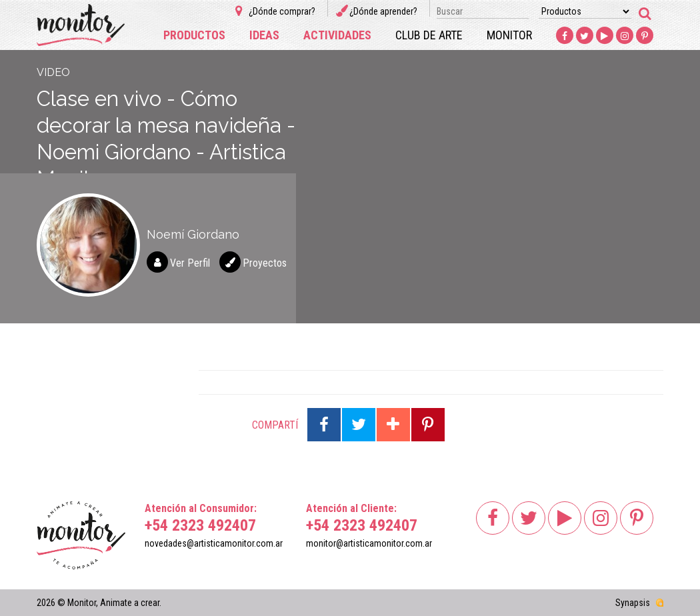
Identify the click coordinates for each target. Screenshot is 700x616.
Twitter (585, 36)
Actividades (337, 35)
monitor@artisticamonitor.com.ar (369, 543)
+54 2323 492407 (200, 525)
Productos (194, 35)
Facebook (565, 36)
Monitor (509, 35)
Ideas (264, 35)
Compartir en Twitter (359, 425)
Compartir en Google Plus (393, 425)
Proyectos (265, 263)
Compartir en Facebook (324, 425)
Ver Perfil (190, 263)
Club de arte (429, 35)
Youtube (605, 36)
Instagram (625, 36)
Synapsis (633, 603)
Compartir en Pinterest (428, 425)
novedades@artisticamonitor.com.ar (214, 543)
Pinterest (645, 36)
